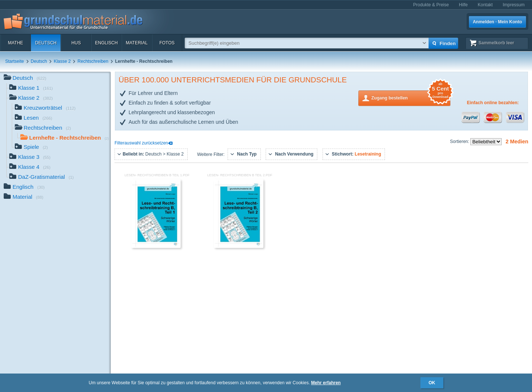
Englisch (106, 43)
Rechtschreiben (93, 61)
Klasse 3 (30, 158)
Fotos (167, 43)
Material (137, 43)
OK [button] (432, 383)
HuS (76, 43)
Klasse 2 (62, 61)
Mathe (15, 43)
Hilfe (463, 5)
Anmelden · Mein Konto (497, 22)
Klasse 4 (30, 168)
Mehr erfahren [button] (326, 383)
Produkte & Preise (431, 5)
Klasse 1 (31, 88)
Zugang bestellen (411, 97)
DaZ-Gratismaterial (41, 178)
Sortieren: (460, 142)
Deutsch (46, 43)
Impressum (514, 5)
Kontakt (485, 5)
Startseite (15, 61)
